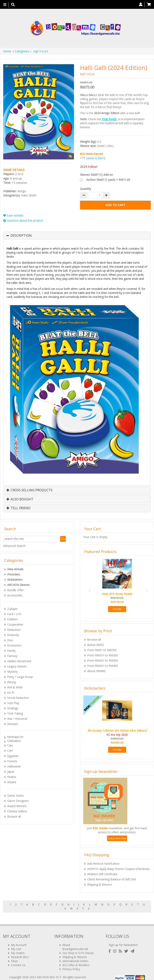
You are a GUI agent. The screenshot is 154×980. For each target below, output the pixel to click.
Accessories (15, 595)
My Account (19, 940)
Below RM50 (96, 645)
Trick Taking (15, 713)
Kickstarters (15, 580)
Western (13, 724)
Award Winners (17, 806)
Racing (12, 682)
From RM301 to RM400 (103, 666)
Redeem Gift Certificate (102, 874)
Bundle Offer (15, 590)
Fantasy (12, 656)
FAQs (15, 956)
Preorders (14, 574)
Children (12, 619)
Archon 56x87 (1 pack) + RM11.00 (108, 180)
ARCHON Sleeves (18, 585)
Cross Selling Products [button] (29, 490)
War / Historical (17, 719)
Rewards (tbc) (20, 952)
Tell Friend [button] (18, 508)
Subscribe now (117, 838)
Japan (11, 772)
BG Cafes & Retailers (76, 960)
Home (7, 51)
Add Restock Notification (103, 864)
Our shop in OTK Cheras (78, 948)
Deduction (14, 630)
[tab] (77, 236)
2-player (12, 609)
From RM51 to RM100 (102, 650)
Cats (10, 745)
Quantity (86, 189)
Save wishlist (13, 215)
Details (117, 609)
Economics (14, 645)
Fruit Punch (109, 119)
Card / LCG (14, 614)
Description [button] (21, 236)
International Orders (75, 956)
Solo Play (13, 703)
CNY (10, 751)
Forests (12, 761)
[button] (88, 588)
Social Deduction (18, 698)
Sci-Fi (11, 692)
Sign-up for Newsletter (123, 940)
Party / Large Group (20, 677)
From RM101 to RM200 (103, 655)
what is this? (96, 158)
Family (11, 651)
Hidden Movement (19, 661)
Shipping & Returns (100, 884)
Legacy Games (17, 666)
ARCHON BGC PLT (49, 972)
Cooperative (15, 624)
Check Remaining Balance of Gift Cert (112, 879)
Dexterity (13, 635)
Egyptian (13, 756)
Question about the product (23, 220)
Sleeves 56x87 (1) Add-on (96, 175)
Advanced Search (14, 546)
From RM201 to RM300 (103, 660)
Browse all (14, 816)
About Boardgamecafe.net (75, 942)
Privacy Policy (71, 964)
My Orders (18, 948)
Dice (10, 640)
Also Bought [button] (20, 499)
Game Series (15, 796)
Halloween (14, 766)
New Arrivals (15, 569)
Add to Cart (115, 205)
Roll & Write (15, 687)
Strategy (13, 708)
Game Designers (18, 801)
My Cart (16, 944)
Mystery (12, 672)
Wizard (12, 782)
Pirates (12, 777)
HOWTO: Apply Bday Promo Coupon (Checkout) (118, 869)
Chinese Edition (17, 811)
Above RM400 (96, 671)
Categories (22, 51)
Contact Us (18, 960)
